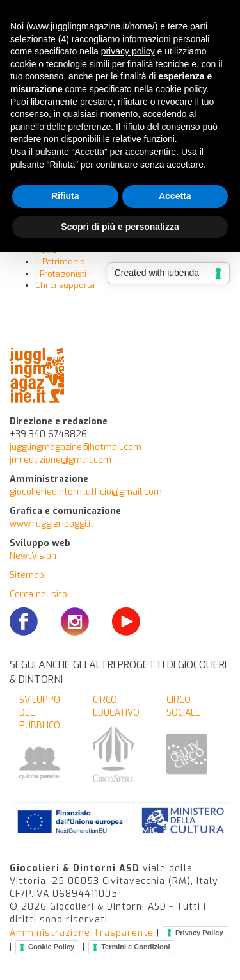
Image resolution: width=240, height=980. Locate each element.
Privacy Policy (199, 933)
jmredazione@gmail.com (60, 460)
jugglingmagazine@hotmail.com (76, 447)
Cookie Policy (51, 947)
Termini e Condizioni (135, 947)
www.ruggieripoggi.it (52, 524)
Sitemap (27, 575)
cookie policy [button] (181, 89)
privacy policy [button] (128, 51)
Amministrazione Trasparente (82, 933)
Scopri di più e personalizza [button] (120, 227)
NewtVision (33, 556)
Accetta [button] (175, 196)
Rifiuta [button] (65, 196)
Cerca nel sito (38, 594)
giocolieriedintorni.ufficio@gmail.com (86, 492)
